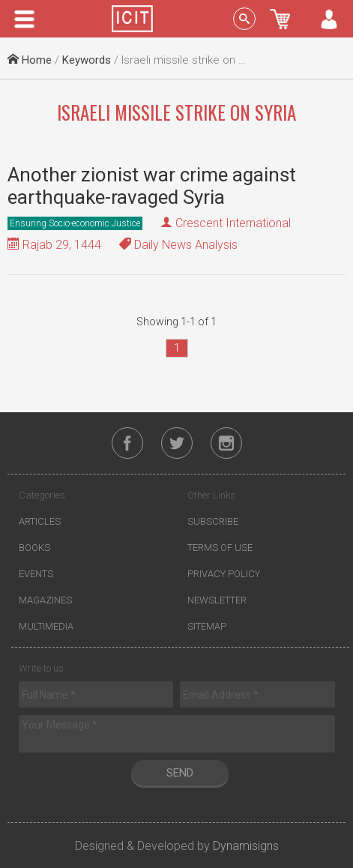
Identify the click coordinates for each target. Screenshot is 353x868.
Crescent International (233, 223)
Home (30, 60)
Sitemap (207, 626)
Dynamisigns (246, 846)
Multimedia (46, 626)
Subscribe (213, 521)
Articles (40, 521)
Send (180, 773)
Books (34, 548)
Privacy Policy (224, 574)
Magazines (45, 600)
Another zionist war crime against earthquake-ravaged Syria (152, 186)
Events (36, 574)
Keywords (87, 60)
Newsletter (217, 600)
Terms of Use (220, 548)
